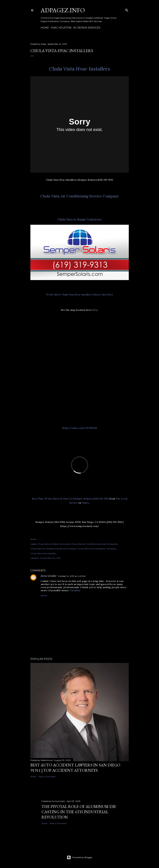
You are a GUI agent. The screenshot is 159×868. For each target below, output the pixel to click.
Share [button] (33, 539)
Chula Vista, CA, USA (50, 558)
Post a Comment (47, 777)
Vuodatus (75, 590)
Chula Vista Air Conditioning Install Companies (95, 544)
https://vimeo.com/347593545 (80, 428)
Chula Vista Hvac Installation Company (97, 549)
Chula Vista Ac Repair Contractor (80, 219)
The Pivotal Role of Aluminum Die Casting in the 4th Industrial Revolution (79, 812)
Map (96, 310)
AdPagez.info (63, 10)
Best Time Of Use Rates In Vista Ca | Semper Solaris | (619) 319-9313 (70, 499)
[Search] (127, 9)
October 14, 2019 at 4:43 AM (72, 576)
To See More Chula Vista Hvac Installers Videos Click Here (79, 295)
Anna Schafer (49, 576)
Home (45, 28)
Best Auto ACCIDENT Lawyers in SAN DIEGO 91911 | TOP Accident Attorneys (75, 768)
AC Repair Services (87, 28)
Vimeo (85, 503)
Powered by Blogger (80, 857)
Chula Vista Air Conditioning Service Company (79, 196)
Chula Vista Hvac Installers (79, 69)
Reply (44, 596)
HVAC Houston (61, 28)
